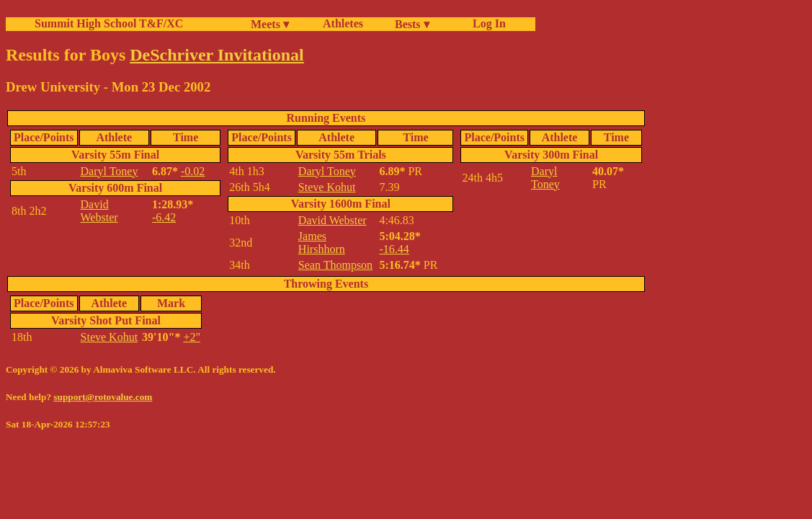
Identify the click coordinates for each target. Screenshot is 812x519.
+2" (192, 337)
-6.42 (164, 217)
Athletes (343, 23)
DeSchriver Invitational (217, 55)
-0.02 (193, 171)
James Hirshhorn (322, 243)
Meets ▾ (270, 24)
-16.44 (394, 249)
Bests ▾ (412, 24)
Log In (486, 23)
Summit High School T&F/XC (109, 23)
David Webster (99, 211)
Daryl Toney (110, 171)
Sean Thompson (335, 265)
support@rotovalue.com (103, 397)
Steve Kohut (327, 187)
